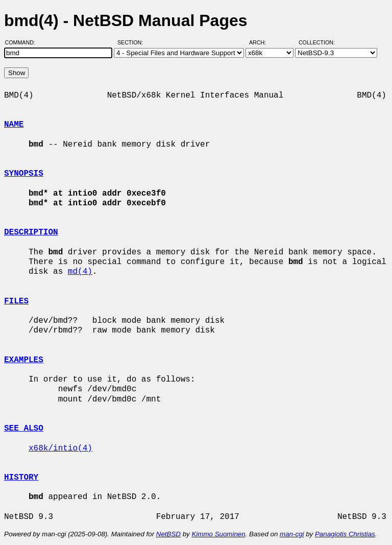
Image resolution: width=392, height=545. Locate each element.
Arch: (262, 42)
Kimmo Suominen (218, 534)
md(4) (80, 272)
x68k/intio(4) (60, 448)
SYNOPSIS (24, 174)
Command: (23, 42)
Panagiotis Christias (345, 534)
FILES (16, 301)
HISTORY (21, 478)
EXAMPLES (24, 360)
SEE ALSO (24, 429)
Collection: (317, 42)
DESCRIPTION (31, 232)
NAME (14, 125)
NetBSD (168, 534)
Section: (132, 42)
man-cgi (292, 534)
